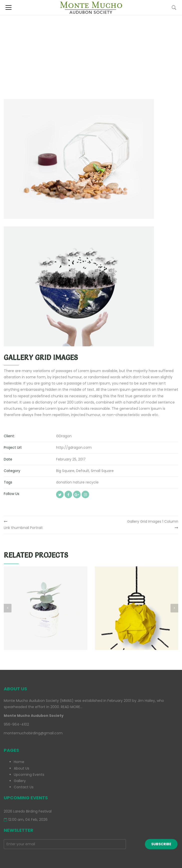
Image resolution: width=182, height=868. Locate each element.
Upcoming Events (29, 775)
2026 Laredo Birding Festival (28, 811)
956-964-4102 (16, 724)
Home (19, 762)
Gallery (20, 781)
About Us (22, 768)
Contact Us (24, 787)
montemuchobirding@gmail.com (33, 733)
